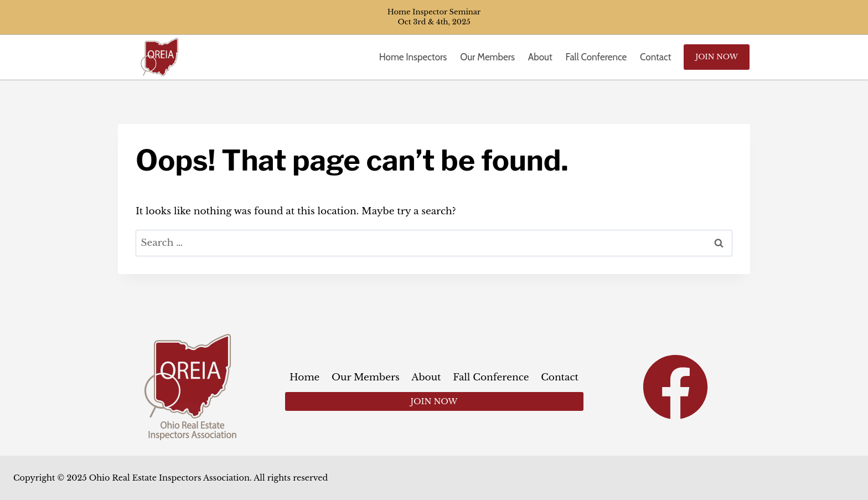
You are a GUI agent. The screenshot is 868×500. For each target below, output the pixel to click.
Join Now (717, 57)
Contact (655, 57)
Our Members (487, 57)
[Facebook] (675, 387)
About (540, 57)
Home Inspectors (413, 57)
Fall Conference (596, 57)
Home (304, 377)
